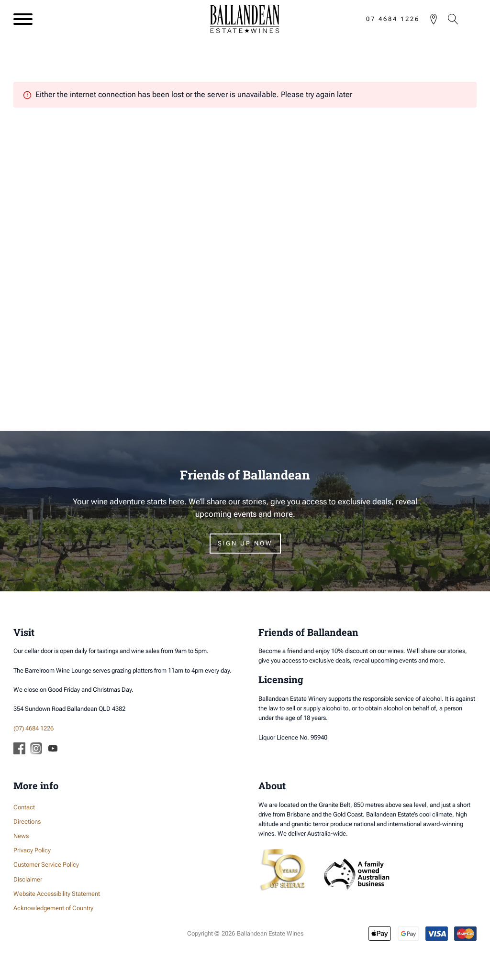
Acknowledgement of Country (53, 908)
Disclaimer (28, 879)
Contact (24, 807)
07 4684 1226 (393, 19)
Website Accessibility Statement (57, 894)
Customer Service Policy (46, 865)
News (21, 836)
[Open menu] (23, 19)
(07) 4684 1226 (33, 728)
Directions (27, 822)
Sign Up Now (245, 543)
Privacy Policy (32, 850)
